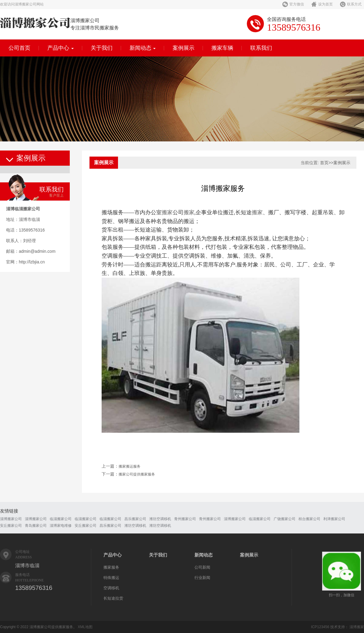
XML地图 (85, 627)
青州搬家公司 (185, 519)
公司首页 (19, 48)
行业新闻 (202, 578)
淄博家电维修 (61, 526)
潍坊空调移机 (160, 519)
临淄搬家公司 (61, 519)
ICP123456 (320, 627)
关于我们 (102, 48)
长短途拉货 (113, 598)
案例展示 (184, 48)
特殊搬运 (111, 578)
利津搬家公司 (334, 519)
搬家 (167, 212)
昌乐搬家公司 (135, 519)
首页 (324, 163)
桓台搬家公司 (309, 519)
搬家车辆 (222, 48)
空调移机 (111, 588)
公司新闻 (202, 567)
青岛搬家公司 (36, 526)
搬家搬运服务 (130, 466)
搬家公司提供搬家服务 (137, 474)
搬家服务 (111, 567)
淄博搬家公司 (11, 519)
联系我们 (261, 48)
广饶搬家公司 (285, 519)
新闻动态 (143, 48)
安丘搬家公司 (11, 526)
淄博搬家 (357, 627)
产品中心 (61, 48)
